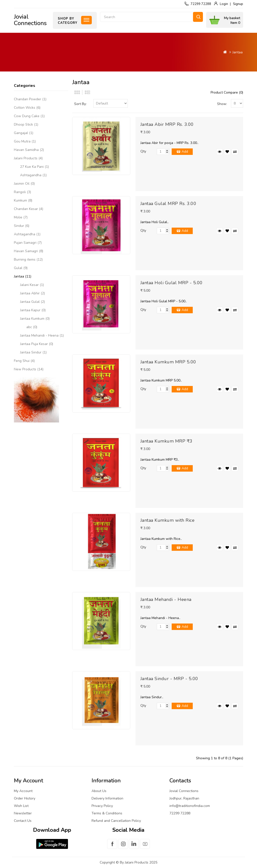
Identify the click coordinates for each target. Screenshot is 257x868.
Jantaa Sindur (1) (33, 352)
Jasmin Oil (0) (24, 184)
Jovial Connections (30, 20)
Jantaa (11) (23, 276)
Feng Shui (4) (24, 361)
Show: (222, 104)
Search (198, 17)
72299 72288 (201, 4)
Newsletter (23, 813)
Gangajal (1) (24, 133)
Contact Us (23, 821)
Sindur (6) (22, 226)
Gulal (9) (21, 268)
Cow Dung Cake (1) (29, 116)
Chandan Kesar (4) (29, 209)
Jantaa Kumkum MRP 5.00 (168, 362)
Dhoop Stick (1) (26, 124)
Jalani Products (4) (28, 158)
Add (185, 152)
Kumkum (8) (23, 200)
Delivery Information (107, 798)
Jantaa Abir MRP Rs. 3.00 (167, 124)
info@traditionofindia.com (190, 806)
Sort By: (80, 104)
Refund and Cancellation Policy (116, 821)
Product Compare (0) (227, 92)
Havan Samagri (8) (29, 251)
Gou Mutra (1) (25, 141)
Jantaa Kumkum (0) (35, 319)
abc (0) (32, 327)
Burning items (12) (28, 260)
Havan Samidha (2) (29, 150)
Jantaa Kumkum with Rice (168, 520)
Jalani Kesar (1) (32, 285)
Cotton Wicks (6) (27, 108)
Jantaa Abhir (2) (32, 293)
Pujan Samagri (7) (28, 243)
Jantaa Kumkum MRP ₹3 (166, 441)
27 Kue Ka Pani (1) (34, 167)
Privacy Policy (102, 806)
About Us (99, 791)
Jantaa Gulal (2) (32, 302)
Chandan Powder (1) (30, 99)
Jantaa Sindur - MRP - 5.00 (169, 679)
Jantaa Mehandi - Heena (166, 599)
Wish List (21, 806)
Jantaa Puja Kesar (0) (37, 344)
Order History (25, 798)
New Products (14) (29, 369)
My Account (23, 791)
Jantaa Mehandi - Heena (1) (42, 335)
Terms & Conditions (107, 813)
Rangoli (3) (22, 192)
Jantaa (238, 52)
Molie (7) (21, 217)
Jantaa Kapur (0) (33, 310)
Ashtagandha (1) (33, 175)
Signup (238, 4)
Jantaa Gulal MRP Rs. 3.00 (168, 204)
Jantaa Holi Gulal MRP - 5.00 (172, 283)
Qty (143, 151)
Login (224, 4)
